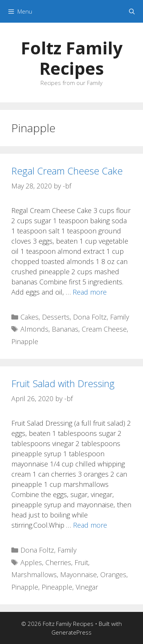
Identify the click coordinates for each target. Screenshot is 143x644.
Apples (31, 562)
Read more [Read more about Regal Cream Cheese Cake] (90, 292)
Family (120, 317)
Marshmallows (34, 575)
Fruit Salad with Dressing (63, 383)
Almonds (34, 329)
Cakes (30, 317)
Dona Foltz (90, 317)
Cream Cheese (104, 329)
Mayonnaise (78, 575)
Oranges (113, 575)
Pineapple (57, 587)
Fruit (81, 562)
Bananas (65, 329)
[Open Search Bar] (132, 11)
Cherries (58, 562)
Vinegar (87, 587)
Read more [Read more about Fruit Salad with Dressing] (90, 525)
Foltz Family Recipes (72, 58)
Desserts (56, 317)
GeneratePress (71, 632)
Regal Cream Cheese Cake (67, 171)
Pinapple (25, 341)
